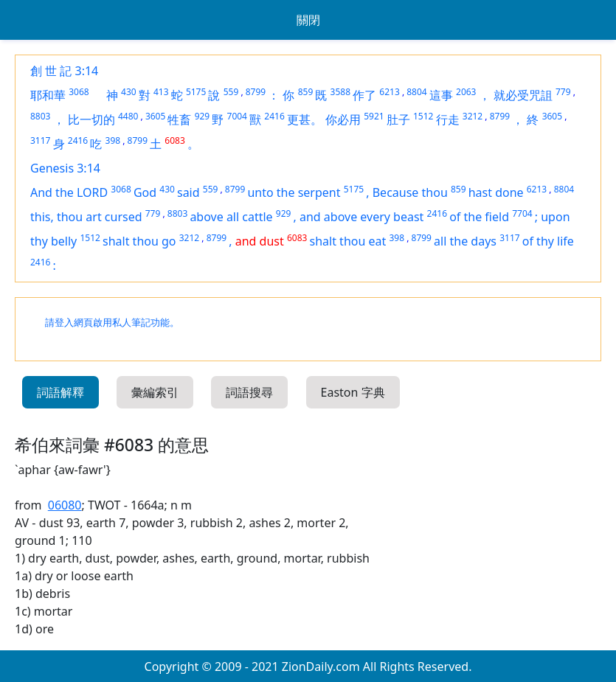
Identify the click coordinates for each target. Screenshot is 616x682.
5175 (196, 92)
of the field (479, 217)
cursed (124, 217)
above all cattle (231, 217)
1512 (423, 116)
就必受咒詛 (523, 95)
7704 (522, 213)
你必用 (343, 119)
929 (203, 116)
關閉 (308, 20)
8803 (40, 116)
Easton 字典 (353, 392)
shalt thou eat (348, 241)
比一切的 (91, 119)
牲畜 (179, 119)
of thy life (548, 241)
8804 (416, 92)
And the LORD (69, 192)
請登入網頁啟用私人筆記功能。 (112, 323)
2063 (466, 92)
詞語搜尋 (249, 392)
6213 (389, 92)
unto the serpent (294, 192)
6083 (174, 140)
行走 (448, 119)
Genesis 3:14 (65, 168)
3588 (340, 92)
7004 (237, 116)
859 (306, 92)
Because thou (410, 192)
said (188, 192)
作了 (364, 95)
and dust (260, 241)
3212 (473, 116)
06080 (65, 505)
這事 (441, 95)
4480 (128, 116)
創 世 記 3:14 (64, 71)
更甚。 (305, 119)
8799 (256, 92)
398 (113, 140)
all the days (465, 241)
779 (563, 92)
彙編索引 (155, 392)
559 (231, 92)
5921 (374, 116)
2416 (274, 116)
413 (161, 92)
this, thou (58, 217)
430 (129, 92)
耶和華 (48, 95)
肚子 (398, 119)
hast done (496, 192)
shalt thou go (139, 241)
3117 (40, 140)
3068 (79, 92)
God (145, 192)
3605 (155, 116)
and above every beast (361, 217)
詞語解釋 (60, 392)
